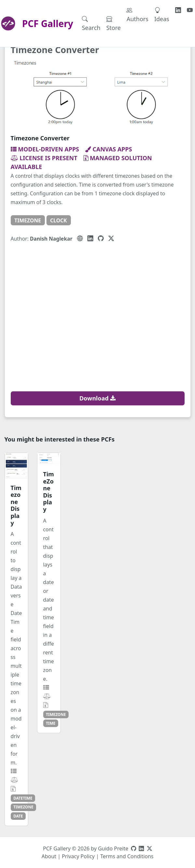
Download (97, 398)
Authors (137, 14)
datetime (23, 798)
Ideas (162, 14)
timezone (28, 220)
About (49, 856)
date (18, 816)
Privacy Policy (78, 856)
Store (114, 23)
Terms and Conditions (127, 856)
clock (58, 220)
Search (91, 23)
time (51, 723)
